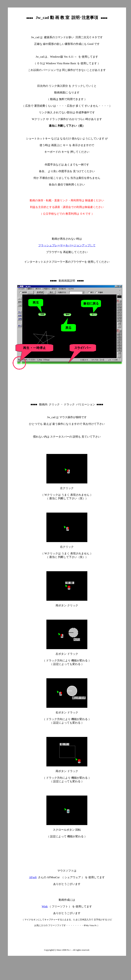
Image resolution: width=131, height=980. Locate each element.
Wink (45, 906)
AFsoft (33, 877)
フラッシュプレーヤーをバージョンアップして (67, 245)
